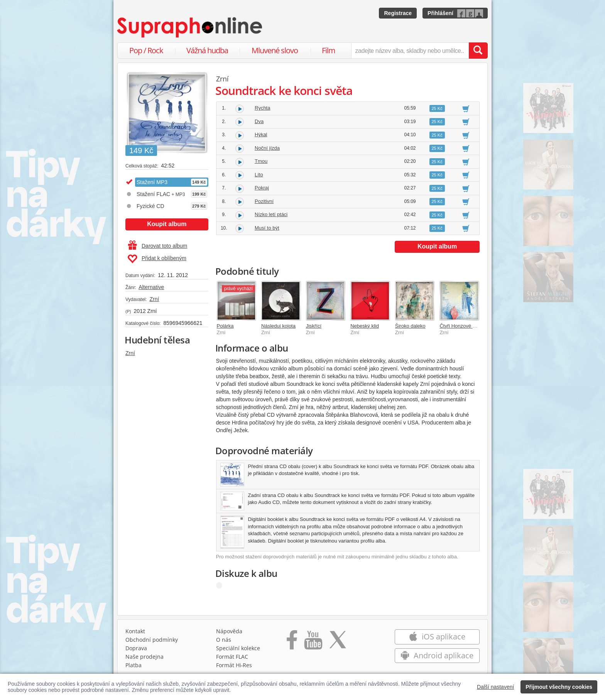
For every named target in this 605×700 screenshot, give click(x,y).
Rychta (262, 108)
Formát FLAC (232, 657)
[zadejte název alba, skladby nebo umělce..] (410, 51)
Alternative (151, 287)
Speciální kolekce (238, 648)
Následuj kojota (278, 326)
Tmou (261, 161)
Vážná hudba (207, 50)
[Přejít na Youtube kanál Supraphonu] (313, 643)
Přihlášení (440, 13)
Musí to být (267, 228)
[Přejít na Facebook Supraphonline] (292, 643)
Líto (259, 175)
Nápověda (229, 631)
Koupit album (167, 224)
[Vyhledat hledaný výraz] (478, 51)
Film (329, 50)
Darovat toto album (158, 246)
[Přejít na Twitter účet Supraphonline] (338, 643)
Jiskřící (314, 326)
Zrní (154, 299)
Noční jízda (267, 148)
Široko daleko (410, 326)
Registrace (398, 13)
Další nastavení (496, 687)
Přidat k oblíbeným (157, 259)
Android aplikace (437, 655)
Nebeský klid (365, 326)
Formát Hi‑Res (234, 665)
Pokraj (262, 188)
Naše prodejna (144, 657)
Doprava (136, 648)
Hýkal (261, 134)
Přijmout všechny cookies (559, 687)
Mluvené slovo (275, 50)
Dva (259, 121)
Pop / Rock (146, 50)
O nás (224, 640)
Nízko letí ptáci (271, 214)
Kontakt (135, 631)
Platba (134, 665)
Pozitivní (264, 201)
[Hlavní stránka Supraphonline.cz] (190, 27)
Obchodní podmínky (152, 640)
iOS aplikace (437, 637)
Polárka (225, 326)
